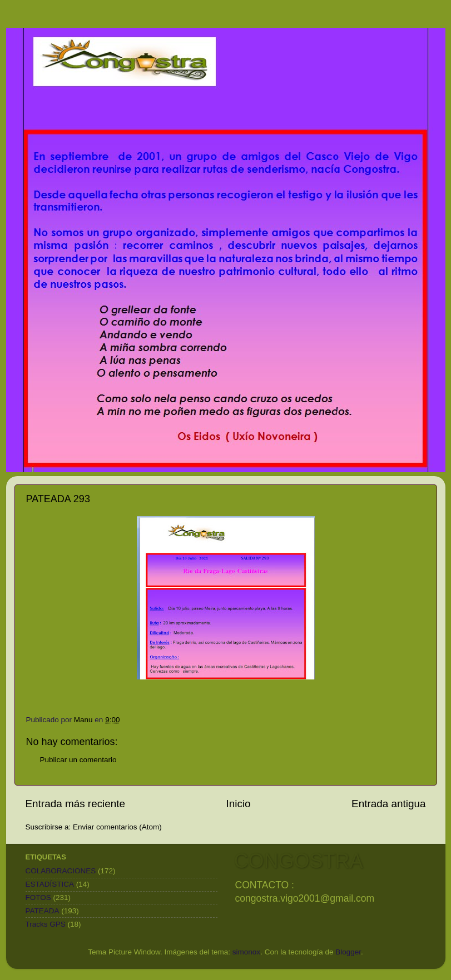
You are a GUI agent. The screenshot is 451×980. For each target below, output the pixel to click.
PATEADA (43, 911)
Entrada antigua (388, 804)
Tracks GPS (46, 924)
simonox (246, 952)
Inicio (239, 804)
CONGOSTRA (299, 861)
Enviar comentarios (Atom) (117, 827)
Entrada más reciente (76, 804)
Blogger (348, 952)
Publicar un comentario (78, 760)
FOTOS (38, 897)
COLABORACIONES (61, 871)
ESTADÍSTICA (50, 884)
